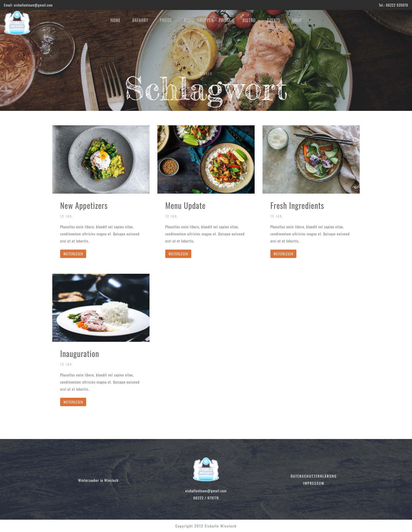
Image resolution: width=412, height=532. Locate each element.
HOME (115, 20)
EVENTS (274, 20)
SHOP (297, 20)
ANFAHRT (140, 20)
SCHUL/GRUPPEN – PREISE (207, 20)
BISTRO (249, 20)
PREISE (166, 20)
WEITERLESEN (73, 254)
